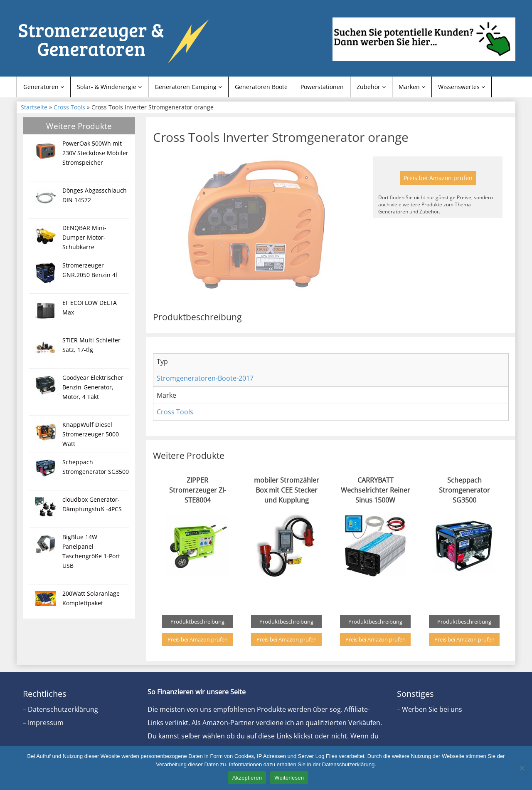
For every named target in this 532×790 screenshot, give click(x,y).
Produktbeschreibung (197, 622)
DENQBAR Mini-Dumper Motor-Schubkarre (84, 237)
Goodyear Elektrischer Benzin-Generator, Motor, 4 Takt (93, 387)
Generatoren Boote (261, 87)
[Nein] (522, 768)
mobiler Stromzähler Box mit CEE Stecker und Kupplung (287, 490)
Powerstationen (322, 87)
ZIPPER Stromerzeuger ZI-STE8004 (198, 490)
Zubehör (371, 87)
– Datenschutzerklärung (60, 709)
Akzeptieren (247, 778)
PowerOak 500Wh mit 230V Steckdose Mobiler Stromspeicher (95, 153)
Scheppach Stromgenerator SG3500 (464, 490)
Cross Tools (69, 107)
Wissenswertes (462, 87)
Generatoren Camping (188, 87)
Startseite (34, 107)
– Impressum (43, 723)
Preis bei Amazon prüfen (438, 178)
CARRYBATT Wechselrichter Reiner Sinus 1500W (376, 490)
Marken (412, 87)
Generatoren (44, 87)
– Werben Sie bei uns (430, 709)
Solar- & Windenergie (109, 87)
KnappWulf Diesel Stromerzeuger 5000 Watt (91, 434)
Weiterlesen (289, 778)
